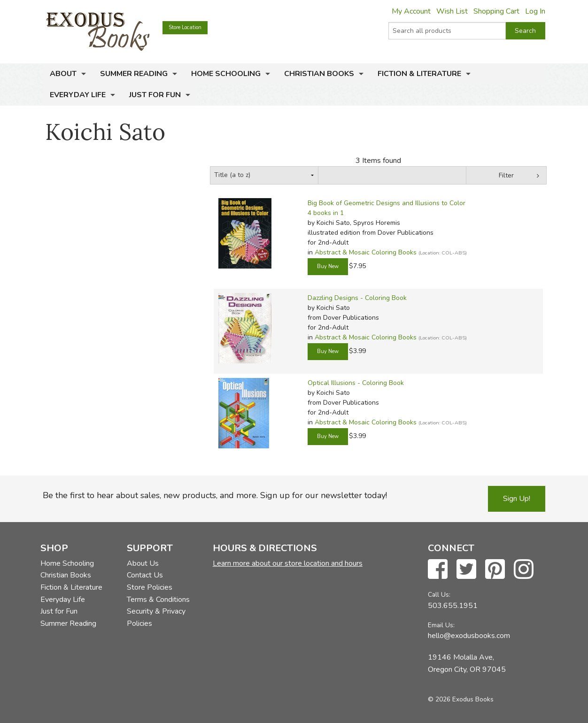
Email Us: (441, 625)
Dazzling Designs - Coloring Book (357, 298)
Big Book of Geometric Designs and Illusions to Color (387, 203)
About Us (143, 563)
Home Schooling (226, 74)
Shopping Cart (496, 11)
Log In (535, 11)
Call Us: (439, 595)
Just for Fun (155, 95)
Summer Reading (134, 74)
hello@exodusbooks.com (469, 636)
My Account (411, 11)
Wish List (452, 11)
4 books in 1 (326, 213)
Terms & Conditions (158, 600)
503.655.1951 (453, 606)
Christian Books (319, 74)
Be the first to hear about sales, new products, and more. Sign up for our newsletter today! (215, 495)
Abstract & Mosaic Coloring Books (366, 252)
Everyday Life (78, 95)
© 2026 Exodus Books (461, 699)
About (63, 74)
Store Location (185, 27)
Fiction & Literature (419, 74)
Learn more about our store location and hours (288, 563)
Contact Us (145, 575)
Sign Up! (517, 499)
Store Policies (150, 587)
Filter (506, 175)
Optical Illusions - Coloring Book (356, 383)
